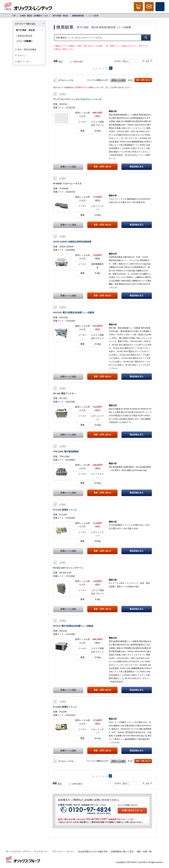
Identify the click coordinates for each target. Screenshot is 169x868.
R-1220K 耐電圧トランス (65, 707)
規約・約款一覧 (144, 851)
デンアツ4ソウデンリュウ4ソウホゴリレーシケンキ (78, 99)
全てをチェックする (66, 80)
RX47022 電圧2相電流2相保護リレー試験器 (74, 313)
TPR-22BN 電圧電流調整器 (66, 452)
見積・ (102, 167)
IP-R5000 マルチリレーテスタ (67, 184)
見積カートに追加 (118, 80)
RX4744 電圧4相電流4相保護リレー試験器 (73, 626)
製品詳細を (137, 167)
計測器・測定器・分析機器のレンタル (34, 16)
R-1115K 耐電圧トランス (65, 510)
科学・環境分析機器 (27, 50)
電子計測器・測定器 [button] (25, 30)
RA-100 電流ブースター (64, 393)
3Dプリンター (24, 62)
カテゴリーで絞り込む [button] (25, 24)
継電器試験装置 (78, 16)
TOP (14, 16)
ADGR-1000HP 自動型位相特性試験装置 (72, 242)
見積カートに (68, 167)
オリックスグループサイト (19, 851)
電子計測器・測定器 (60, 16)
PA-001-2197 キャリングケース (68, 568)
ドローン (22, 56)
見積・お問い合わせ (143, 80)
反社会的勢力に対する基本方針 (93, 851)
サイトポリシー (42, 851)
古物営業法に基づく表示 (122, 851)
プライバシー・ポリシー (64, 851)
